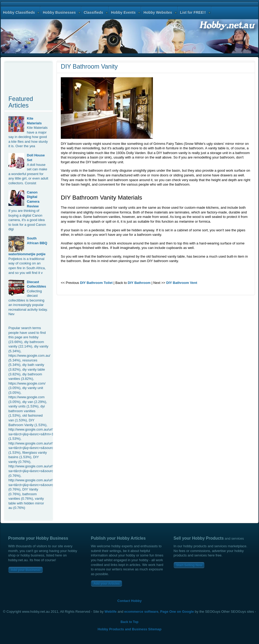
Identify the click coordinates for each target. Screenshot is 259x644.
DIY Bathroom (139, 283)
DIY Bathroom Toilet (96, 283)
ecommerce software (141, 612)
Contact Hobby (129, 601)
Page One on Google (177, 612)
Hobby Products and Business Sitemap (130, 629)
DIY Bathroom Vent (182, 283)
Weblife (111, 612)
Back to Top (129, 622)
